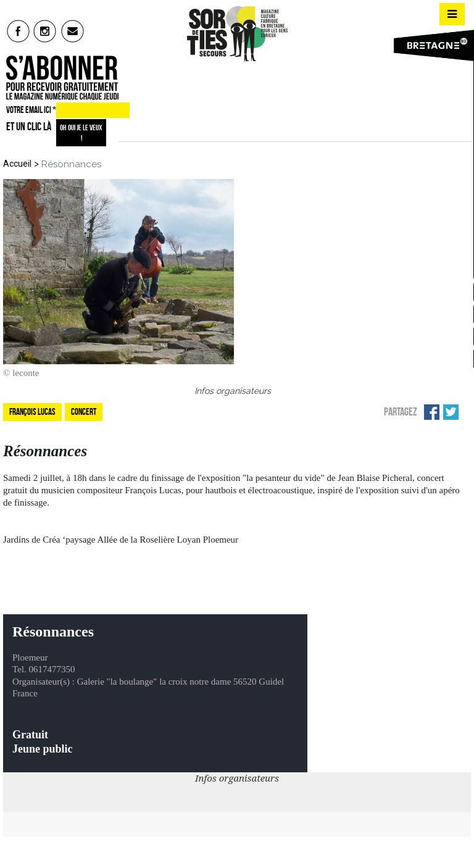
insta (45, 31)
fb (18, 31)
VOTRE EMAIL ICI (31, 110)
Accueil (17, 164)
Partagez (401, 412)
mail (73, 31)
